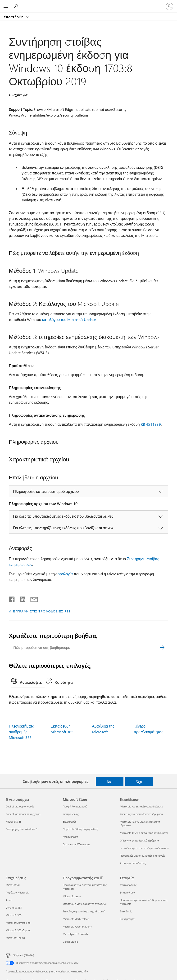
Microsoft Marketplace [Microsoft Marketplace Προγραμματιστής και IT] (76, 919)
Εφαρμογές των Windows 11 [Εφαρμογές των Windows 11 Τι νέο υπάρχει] (22, 829)
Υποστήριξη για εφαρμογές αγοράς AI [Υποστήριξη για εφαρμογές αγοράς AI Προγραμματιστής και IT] (85, 904)
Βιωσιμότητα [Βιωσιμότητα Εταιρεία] (127, 919)
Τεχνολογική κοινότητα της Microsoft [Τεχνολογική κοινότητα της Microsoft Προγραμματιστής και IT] (84, 911)
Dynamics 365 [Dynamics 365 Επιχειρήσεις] (14, 908)
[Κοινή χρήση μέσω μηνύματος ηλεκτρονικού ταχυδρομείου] (32, 598)
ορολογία (65, 574)
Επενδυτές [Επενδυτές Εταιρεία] (126, 911)
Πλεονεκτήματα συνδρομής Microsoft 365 (22, 732)
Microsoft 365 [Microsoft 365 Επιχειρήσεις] (14, 915)
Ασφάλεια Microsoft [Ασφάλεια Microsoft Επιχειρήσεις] (17, 892)
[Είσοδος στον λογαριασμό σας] (169, 6)
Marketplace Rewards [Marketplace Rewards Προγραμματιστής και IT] (75, 934)
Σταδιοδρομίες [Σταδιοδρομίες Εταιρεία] (128, 885)
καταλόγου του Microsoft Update (69, 319)
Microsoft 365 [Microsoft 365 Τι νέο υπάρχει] (14, 822)
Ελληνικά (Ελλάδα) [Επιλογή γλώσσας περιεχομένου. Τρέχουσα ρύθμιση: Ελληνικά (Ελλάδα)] (23, 955)
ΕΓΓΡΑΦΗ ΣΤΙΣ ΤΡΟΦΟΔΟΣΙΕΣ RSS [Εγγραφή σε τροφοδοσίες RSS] (42, 611)
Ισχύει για (20, 95)
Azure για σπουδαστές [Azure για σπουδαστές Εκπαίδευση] (133, 863)
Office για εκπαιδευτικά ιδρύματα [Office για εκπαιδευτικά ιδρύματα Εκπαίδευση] (139, 840)
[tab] (28, 682)
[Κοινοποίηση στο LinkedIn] (21, 598)
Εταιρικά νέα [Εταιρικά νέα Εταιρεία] (127, 892)
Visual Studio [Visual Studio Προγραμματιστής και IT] (70, 942)
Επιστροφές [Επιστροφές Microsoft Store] (70, 822)
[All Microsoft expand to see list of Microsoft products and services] (6, 6)
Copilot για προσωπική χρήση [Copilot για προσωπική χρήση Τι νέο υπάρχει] (23, 814)
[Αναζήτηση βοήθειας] (17, 6)
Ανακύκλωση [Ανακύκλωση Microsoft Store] (70, 837)
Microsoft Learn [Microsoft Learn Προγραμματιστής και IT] (72, 896)
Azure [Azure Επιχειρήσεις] (9, 900)
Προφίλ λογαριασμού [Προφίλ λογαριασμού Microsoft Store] (75, 806)
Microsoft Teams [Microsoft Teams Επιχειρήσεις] (15, 938)
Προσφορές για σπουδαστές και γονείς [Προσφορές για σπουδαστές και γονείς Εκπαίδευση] (142, 856)
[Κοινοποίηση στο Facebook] (12, 598)
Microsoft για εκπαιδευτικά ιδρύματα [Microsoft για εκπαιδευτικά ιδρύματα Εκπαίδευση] (142, 806)
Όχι (139, 781)
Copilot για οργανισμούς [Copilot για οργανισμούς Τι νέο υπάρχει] (20, 806)
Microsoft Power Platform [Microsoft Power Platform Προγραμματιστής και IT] (77, 926)
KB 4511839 (151, 424)
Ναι (109, 781)
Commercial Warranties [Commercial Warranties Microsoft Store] (76, 844)
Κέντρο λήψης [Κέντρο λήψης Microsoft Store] (71, 814)
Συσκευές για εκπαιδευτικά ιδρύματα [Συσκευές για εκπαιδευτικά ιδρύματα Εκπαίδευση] (141, 814)
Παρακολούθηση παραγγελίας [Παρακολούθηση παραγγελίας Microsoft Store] (80, 829)
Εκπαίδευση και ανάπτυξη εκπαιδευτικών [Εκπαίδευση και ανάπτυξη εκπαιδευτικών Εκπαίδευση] (144, 848)
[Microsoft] (88, 4)
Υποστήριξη (14, 17)
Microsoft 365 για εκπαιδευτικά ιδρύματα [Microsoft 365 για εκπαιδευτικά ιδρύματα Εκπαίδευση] (144, 833)
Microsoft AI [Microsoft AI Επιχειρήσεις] (13, 885)
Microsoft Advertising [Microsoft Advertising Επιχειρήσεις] (18, 923)
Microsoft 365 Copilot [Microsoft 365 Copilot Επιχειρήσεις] (18, 930)
